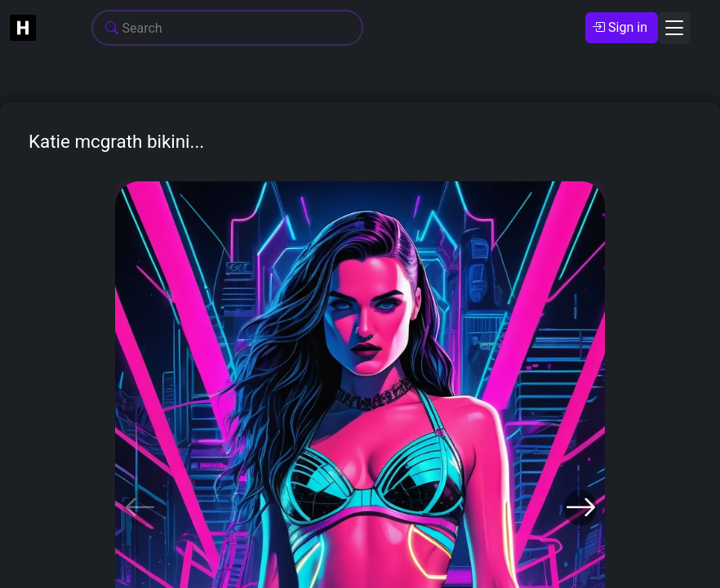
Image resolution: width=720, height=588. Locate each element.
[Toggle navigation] (674, 28)
